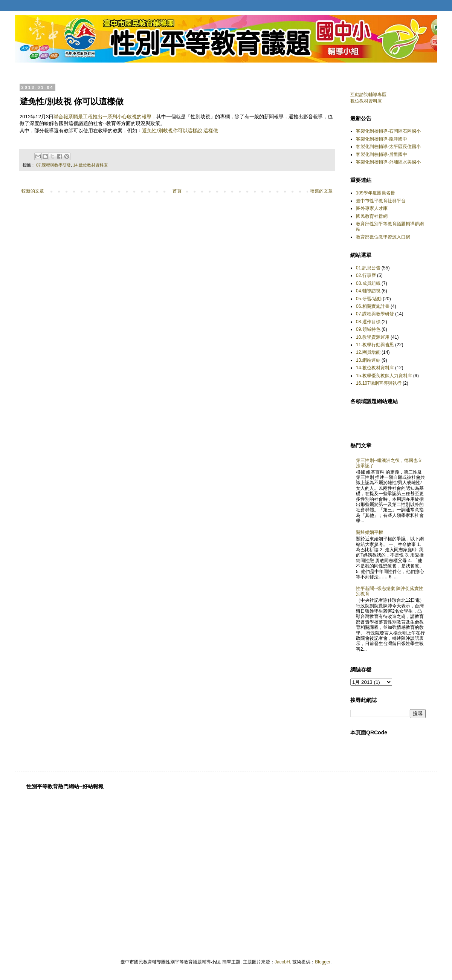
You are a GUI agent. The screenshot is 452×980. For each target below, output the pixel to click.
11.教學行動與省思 (375, 345)
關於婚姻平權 (370, 532)
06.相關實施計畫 (373, 306)
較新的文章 (33, 191)
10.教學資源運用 (373, 337)
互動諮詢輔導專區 (368, 95)
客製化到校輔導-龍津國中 (382, 139)
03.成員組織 (368, 283)
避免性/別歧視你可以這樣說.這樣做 (180, 131)
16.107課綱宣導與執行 (379, 383)
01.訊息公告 (368, 268)
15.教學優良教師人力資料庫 (384, 376)
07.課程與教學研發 (53, 165)
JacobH (282, 962)
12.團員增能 (368, 352)
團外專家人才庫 (372, 208)
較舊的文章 (321, 191)
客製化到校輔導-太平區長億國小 (388, 147)
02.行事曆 (366, 275)
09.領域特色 (368, 329)
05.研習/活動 (369, 299)
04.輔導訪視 (368, 291)
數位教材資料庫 (366, 101)
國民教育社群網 (372, 216)
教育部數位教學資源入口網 (383, 237)
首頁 (177, 191)
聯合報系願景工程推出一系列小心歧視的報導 (102, 117)
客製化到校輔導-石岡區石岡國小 (388, 131)
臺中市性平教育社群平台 (381, 201)
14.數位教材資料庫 (90, 165)
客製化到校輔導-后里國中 (382, 154)
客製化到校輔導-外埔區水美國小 (388, 162)
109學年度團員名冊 (376, 193)
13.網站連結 (368, 360)
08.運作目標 (368, 322)
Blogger (323, 962)
